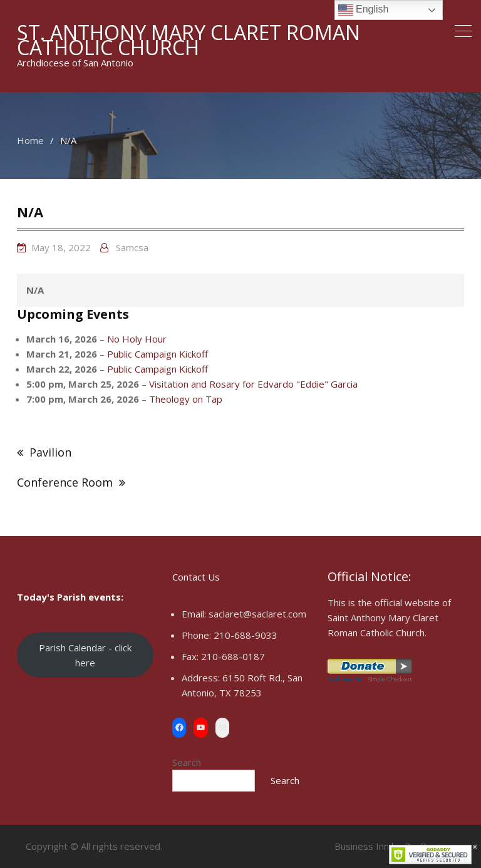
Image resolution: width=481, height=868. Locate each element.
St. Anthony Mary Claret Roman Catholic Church (189, 40)
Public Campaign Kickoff (158, 354)
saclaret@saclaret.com (257, 614)
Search (187, 762)
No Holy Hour (137, 339)
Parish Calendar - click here (85, 655)
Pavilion (50, 452)
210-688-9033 (246, 635)
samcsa (132, 247)
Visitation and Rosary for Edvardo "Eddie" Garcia (253, 384)
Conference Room (65, 482)
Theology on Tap (186, 399)
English (364, 10)
